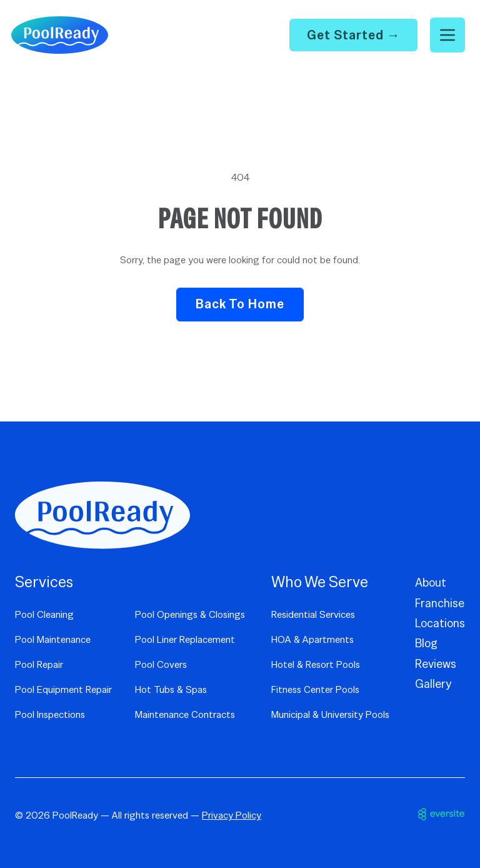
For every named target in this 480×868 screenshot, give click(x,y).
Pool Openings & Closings (190, 614)
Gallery (433, 684)
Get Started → (354, 35)
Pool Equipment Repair (63, 689)
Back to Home (240, 304)
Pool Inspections (50, 714)
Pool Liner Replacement (185, 639)
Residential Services (313, 614)
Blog (426, 643)
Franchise (440, 603)
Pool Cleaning (44, 614)
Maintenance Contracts (185, 714)
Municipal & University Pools (330, 714)
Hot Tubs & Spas (171, 689)
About (431, 583)
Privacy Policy (232, 815)
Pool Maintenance (53, 639)
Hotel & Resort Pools (316, 664)
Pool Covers (161, 664)
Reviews (436, 664)
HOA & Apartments (312, 639)
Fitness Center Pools (315, 689)
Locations (440, 623)
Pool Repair (39, 664)
